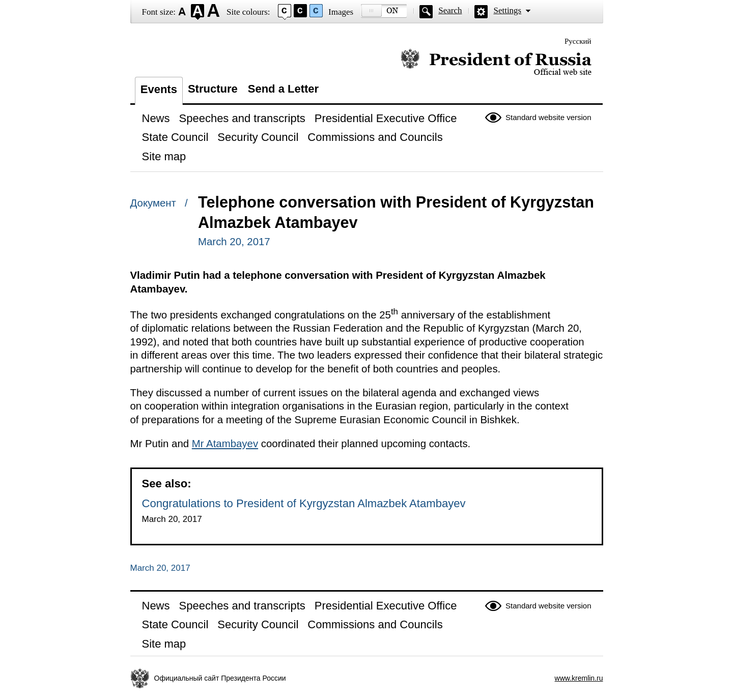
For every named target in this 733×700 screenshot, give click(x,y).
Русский (578, 41)
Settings (507, 10)
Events (159, 89)
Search (450, 10)
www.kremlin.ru (579, 678)
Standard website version (548, 117)
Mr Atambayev (225, 444)
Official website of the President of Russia (496, 62)
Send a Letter (283, 89)
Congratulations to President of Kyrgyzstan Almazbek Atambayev (304, 503)
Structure (213, 89)
